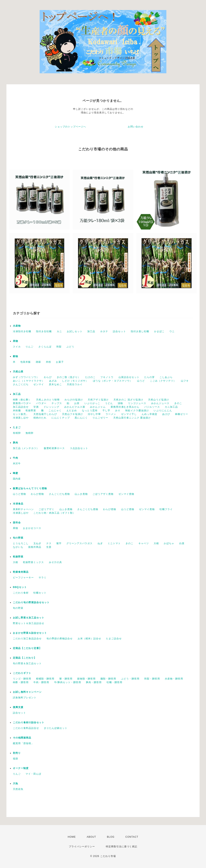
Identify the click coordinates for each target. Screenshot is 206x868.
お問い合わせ (136, 127)
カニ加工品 (171, 407)
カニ (59, 331)
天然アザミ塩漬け (98, 400)
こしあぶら (166, 377)
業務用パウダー (22, 403)
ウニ (172, 331)
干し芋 (106, 411)
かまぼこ (159, 331)
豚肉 (15, 443)
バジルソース (152, 407)
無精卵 (29, 433)
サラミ (43, 578)
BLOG (111, 837)
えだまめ (72, 411)
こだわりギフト (22, 673)
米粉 (48, 362)
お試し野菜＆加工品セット (29, 618)
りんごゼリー (100, 418)
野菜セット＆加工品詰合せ (29, 623)
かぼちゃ (169, 543)
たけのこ (90, 377)
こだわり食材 (21, 593)
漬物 (120, 403)
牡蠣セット (40, 593)
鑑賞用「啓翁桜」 (23, 743)
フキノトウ (107, 377)
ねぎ (100, 543)
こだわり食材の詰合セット (29, 722)
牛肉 (15, 458)
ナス (49, 543)
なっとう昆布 (90, 411)
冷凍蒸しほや (21, 418)
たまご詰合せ (114, 639)
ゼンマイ (39, 384)
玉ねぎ (37, 543)
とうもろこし (21, 543)
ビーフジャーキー (23, 578)
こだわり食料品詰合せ (26, 728)
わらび (48, 377)
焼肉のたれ (40, 418)
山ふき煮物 (81, 494)
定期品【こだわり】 (25, 658)
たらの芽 (149, 377)
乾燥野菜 (31, 411)
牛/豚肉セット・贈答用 (68, 682)
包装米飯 (26, 362)
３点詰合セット (79, 448)
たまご (17, 427)
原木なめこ (55, 384)
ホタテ (104, 331)
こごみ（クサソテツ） (163, 381)
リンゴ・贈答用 (22, 679)
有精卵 (17, 433)
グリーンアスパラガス (79, 543)
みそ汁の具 (55, 562)
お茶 (77, 403)
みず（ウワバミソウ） (26, 377)
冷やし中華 (94, 414)
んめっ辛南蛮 (149, 414)
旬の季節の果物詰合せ (60, 639)
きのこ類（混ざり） (68, 377)
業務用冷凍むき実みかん (125, 407)
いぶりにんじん (163, 411)
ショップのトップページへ (70, 127)
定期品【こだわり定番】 (27, 648)
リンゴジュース (137, 403)
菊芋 (59, 543)
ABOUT (91, 837)
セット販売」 (21, 414)
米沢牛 (17, 464)
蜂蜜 (15, 473)
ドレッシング (51, 407)
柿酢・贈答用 (21, 682)
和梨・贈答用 (152, 679)
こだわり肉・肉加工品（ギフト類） (54, 513)
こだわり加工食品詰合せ (27, 639)
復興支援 (18, 707)
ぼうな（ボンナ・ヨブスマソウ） (113, 381)
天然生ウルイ (75, 384)
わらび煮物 (37, 494)
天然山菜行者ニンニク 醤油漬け (132, 418)
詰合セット (119, 331)
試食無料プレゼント (25, 698)
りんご (29, 347)
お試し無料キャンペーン (27, 692)
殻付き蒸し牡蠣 (140, 331)
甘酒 (36, 407)
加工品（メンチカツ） (26, 448)
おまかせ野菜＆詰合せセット (30, 633)
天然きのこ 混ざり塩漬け (128, 400)
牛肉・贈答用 (41, 682)
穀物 (15, 356)
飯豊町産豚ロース (54, 448)
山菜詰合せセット (129, 377)
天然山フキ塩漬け (72, 414)
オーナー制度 (21, 768)
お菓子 (60, 362)
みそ (118, 411)
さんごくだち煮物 (59, 494)
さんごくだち (21, 384)
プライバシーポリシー (82, 847)
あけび (166, 414)
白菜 (182, 543)
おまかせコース (32, 528)
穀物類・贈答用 (86, 679)
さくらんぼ (45, 347)
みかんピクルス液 (75, 407)
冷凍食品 (18, 504)
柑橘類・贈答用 (45, 679)
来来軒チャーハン (23, 509)
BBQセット (20, 587)
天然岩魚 (18, 789)
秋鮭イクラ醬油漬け (137, 411)
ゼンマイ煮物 (126, 494)
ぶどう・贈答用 (130, 679)
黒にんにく (81, 418)
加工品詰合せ (21, 407)
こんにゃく (55, 411)
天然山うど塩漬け (159, 400)
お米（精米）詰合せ (89, 639)
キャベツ (144, 543)
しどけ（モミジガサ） (75, 381)
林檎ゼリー (182, 414)
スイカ (17, 347)
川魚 (15, 783)
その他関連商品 (22, 738)
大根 (156, 543)
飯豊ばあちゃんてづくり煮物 (30, 488)
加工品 (91, 331)
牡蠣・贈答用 (114, 682)
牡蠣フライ (166, 509)
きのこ (178, 403)
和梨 (59, 347)
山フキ (185, 381)
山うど (141, 381)
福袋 (15, 759)
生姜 (49, 547)
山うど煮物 (19, 494)
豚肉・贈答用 (94, 682)
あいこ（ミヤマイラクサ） (29, 381)
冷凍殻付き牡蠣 (22, 331)
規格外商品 (35, 547)
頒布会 (17, 523)
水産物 (17, 326)
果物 (15, 341)
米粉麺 (17, 411)
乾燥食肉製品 (21, 572)
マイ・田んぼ (33, 774)
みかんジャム (98, 407)
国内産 (17, 479)
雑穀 (38, 362)
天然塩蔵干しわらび (45, 414)
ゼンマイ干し (129, 414)
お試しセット (75, 331)
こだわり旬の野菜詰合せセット (31, 602)
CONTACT (132, 837)
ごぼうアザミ (46, 509)
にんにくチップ (61, 418)
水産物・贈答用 (174, 679)
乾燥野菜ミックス (33, 562)
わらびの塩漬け (74, 400)
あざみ (53, 381)
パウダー (41, 403)
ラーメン (111, 414)
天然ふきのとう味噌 (48, 400)
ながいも (18, 547)
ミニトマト (114, 543)
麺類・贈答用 (108, 679)
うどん (109, 403)
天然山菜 (18, 372)
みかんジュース (160, 403)
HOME (72, 837)
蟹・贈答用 (66, 679)
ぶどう (70, 347)
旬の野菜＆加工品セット (27, 663)
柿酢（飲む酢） (22, 400)
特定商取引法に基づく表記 (122, 847)
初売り (17, 753)
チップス (57, 403)
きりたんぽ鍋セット (56, 728)
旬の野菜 (18, 538)
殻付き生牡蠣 (44, 331)
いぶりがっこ (92, 403)
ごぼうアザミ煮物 (103, 494)
